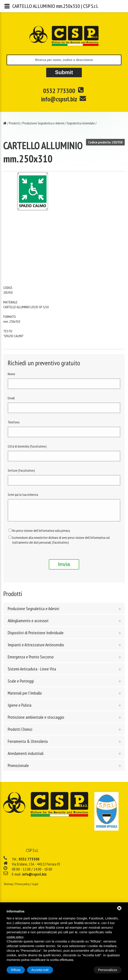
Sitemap (8, 887)
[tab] (64, 612)
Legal (35, 887)
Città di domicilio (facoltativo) (27, 446)
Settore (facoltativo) (21, 470)
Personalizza (20, 970)
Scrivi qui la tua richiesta (23, 494)
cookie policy (15, 937)
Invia (64, 567)
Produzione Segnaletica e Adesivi (43, 123)
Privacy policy (22, 887)
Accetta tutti (108, 970)
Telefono (14, 422)
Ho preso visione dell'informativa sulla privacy (41, 534)
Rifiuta (84, 970)
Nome (11, 374)
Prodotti (15, 123)
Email (11, 398)
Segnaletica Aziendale (81, 123)
